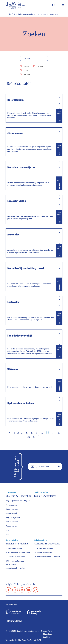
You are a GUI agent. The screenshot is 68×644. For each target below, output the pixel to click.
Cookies (47, 637)
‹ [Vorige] (9, 433)
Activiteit (27, 74)
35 (58, 433)
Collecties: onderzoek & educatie (48, 557)
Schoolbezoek (11, 513)
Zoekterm (26, 59)
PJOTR (39, 640)
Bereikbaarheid (12, 505)
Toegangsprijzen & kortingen (18, 501)
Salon (8, 530)
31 (37, 433)
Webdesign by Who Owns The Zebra (20, 640)
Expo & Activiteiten (48, 494)
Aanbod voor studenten (15, 557)
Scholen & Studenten (20, 542)
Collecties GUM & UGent (43, 548)
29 (27, 433)
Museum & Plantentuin (20, 494)
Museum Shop (11, 526)
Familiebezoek (12, 522)
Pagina (26, 66)
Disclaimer (48, 634)
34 (53, 433)
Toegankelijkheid (13, 517)
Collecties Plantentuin (43, 552)
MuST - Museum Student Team (18, 552)
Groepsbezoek (12, 509)
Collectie (27, 70)
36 (29, 437)
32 (42, 433)
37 (34, 437)
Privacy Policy (47, 631)
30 (32, 433)
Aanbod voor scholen (14, 548)
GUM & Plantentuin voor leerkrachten (15, 562)
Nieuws (40, 66)
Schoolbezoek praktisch (16, 568)
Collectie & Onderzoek (48, 542)
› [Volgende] (40, 437)
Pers (7, 534)
